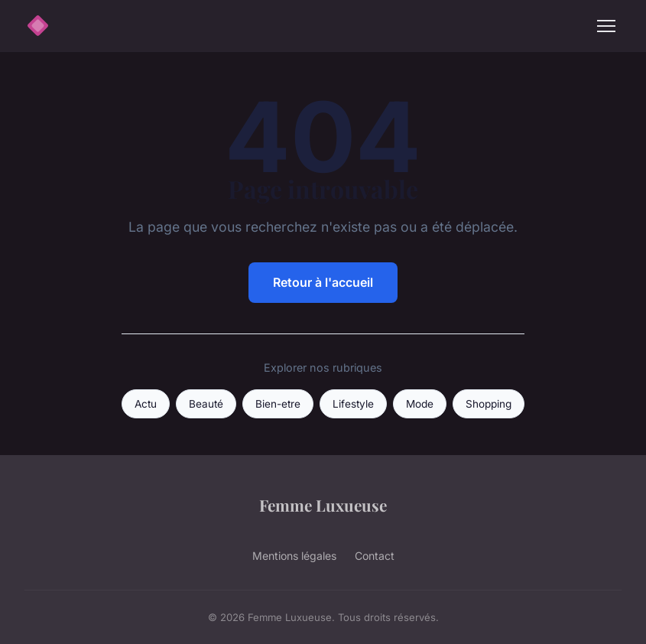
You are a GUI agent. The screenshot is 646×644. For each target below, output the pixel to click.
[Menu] (606, 26)
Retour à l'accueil (323, 282)
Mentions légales (294, 556)
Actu (146, 404)
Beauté (206, 404)
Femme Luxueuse (323, 505)
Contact (375, 556)
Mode (420, 404)
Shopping (489, 404)
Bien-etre (278, 404)
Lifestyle (353, 404)
